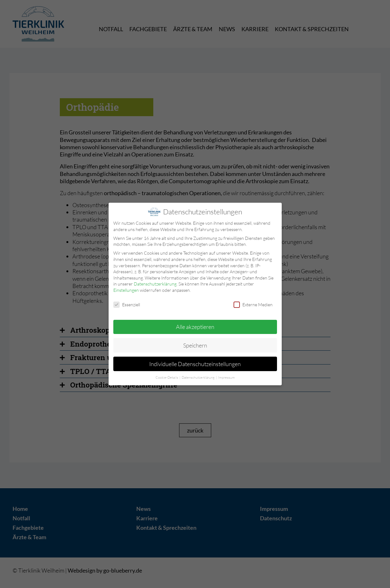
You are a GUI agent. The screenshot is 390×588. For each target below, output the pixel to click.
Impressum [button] (226, 376)
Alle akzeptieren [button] (195, 325)
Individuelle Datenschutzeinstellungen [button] (195, 363)
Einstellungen (126, 289)
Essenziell (127, 303)
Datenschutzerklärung (155, 283)
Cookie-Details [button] (167, 376)
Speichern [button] (195, 344)
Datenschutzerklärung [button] (198, 376)
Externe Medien (253, 303)
